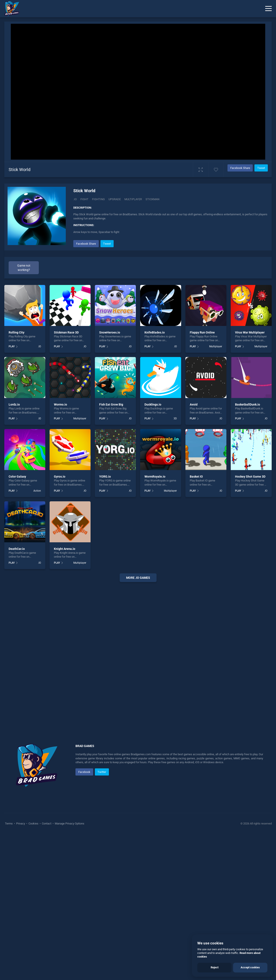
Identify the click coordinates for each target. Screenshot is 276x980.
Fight (84, 199)
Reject (215, 967)
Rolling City (16, 332)
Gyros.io (60, 477)
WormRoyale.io (155, 477)
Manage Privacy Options (69, 823)
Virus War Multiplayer (250, 332)
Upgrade (115, 199)
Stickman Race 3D (66, 332)
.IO (75, 199)
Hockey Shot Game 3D (250, 477)
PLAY (12, 346)
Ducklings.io (153, 404)
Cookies (33, 823)
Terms (9, 823)
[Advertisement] (138, 651)
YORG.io (105, 477)
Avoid (194, 404)
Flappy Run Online (202, 332)
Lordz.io (14, 404)
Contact (47, 823)
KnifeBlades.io (155, 332)
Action (37, 491)
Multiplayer (216, 346)
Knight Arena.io (65, 549)
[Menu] (268, 9)
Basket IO (196, 477)
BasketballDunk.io (248, 404)
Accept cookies (250, 967)
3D (175, 418)
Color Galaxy (17, 477)
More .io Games (138, 578)
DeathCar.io (17, 549)
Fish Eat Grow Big (111, 404)
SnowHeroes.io (110, 332)
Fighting (98, 199)
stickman (152, 199)
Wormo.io (60, 404)
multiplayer (133, 199)
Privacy (21, 823)
